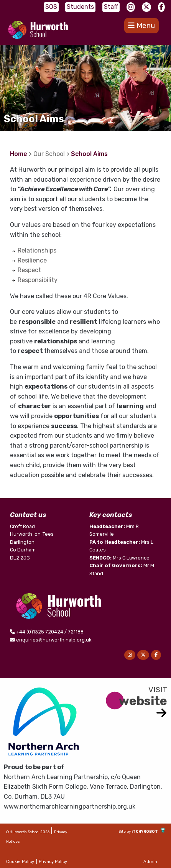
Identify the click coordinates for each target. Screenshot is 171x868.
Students (80, 7)
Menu (141, 25)
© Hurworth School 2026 (28, 832)
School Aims (89, 154)
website (143, 701)
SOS (51, 7)
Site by (125, 831)
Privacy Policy (53, 862)
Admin (150, 862)
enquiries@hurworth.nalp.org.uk (54, 640)
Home (19, 154)
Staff (111, 7)
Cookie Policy (20, 862)
